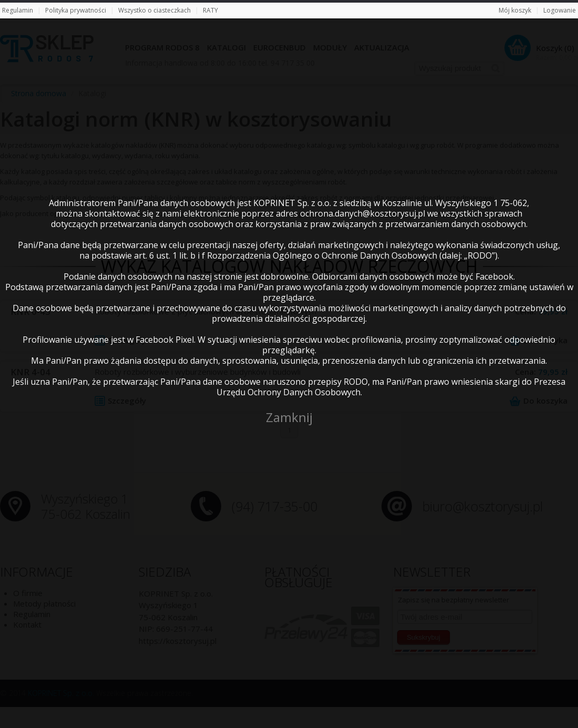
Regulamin (18, 10)
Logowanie (560, 10)
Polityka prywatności (76, 10)
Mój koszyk (515, 10)
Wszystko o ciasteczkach (154, 10)
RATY (210, 10)
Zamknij (289, 417)
